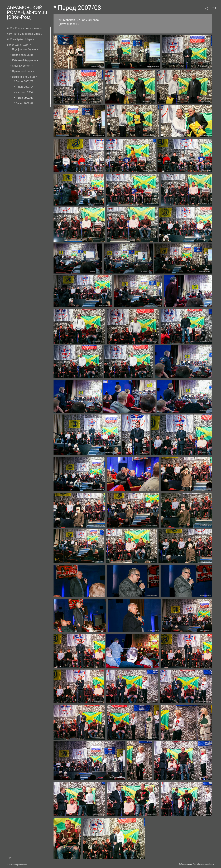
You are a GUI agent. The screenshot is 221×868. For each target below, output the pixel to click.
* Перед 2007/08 (23, 98)
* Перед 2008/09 (23, 103)
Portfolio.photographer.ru (204, 864)
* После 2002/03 (24, 81)
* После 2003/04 (24, 87)
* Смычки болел (20, 66)
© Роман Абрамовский (17, 865)
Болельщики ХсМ (18, 45)
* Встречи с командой (24, 77)
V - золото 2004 (23, 92)
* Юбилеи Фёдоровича (24, 60)
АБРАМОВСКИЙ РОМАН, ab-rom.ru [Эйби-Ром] (27, 12)
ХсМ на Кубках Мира (19, 39)
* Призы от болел (21, 71)
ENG (214, 8)
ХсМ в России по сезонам (23, 28)
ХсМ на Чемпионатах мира (23, 34)
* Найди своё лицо (22, 55)
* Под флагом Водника (24, 49)
